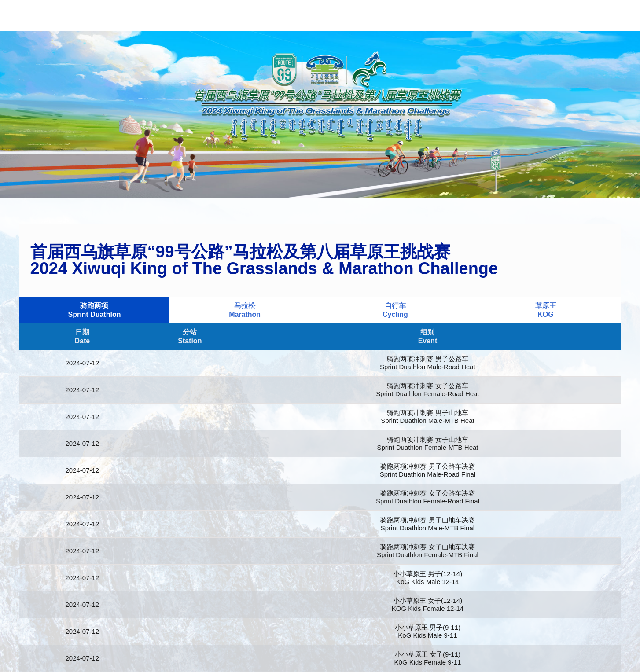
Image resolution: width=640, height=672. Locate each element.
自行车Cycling (395, 310)
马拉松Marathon (245, 310)
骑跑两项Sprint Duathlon (94, 310)
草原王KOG (546, 310)
